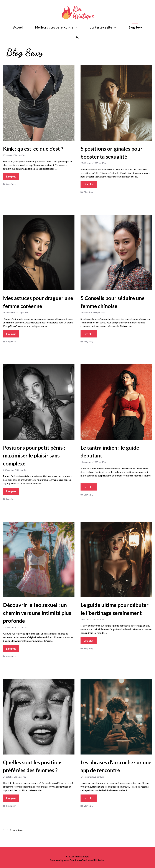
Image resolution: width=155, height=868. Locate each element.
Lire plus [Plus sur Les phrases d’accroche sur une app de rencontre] (89, 798)
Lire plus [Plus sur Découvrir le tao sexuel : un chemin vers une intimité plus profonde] (11, 649)
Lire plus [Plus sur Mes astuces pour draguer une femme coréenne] (11, 334)
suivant (18, 830)
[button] (77, 38)
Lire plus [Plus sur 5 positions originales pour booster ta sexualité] (89, 184)
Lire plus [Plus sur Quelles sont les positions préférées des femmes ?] (11, 798)
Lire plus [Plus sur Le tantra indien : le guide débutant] (89, 487)
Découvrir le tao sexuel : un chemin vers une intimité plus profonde (37, 613)
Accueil (18, 27)
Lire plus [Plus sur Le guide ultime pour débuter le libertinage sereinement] (89, 641)
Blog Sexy (135, 27)
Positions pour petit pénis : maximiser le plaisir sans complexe (34, 455)
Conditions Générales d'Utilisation (87, 860)
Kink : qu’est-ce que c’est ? (33, 149)
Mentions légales (59, 860)
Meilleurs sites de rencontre (60, 27)
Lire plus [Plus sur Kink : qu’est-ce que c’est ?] (11, 176)
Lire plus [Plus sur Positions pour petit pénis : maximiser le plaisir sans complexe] (11, 491)
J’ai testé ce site (106, 27)
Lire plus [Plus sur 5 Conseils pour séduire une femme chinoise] (89, 334)
